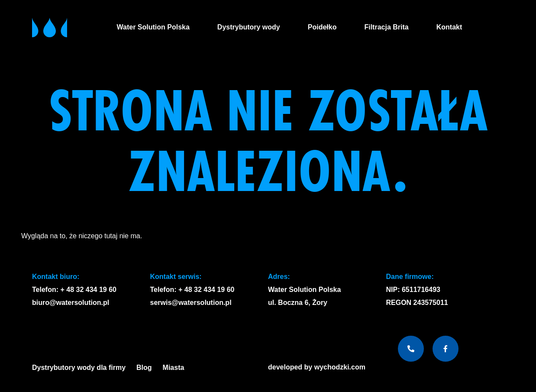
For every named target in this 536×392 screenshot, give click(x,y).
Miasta (176, 368)
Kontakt (449, 27)
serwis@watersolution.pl (191, 303)
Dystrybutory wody (249, 27)
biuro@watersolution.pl (71, 303)
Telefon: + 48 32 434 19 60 (74, 290)
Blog (144, 368)
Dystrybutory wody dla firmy (79, 368)
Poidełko (322, 27)
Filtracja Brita (386, 27)
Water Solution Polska (153, 27)
